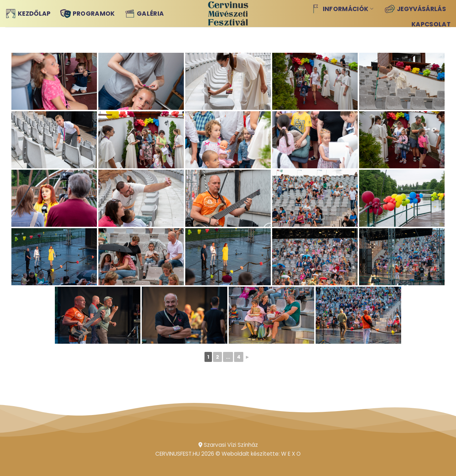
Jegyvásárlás (415, 9)
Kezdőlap (28, 14)
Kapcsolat (431, 24)
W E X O (291, 454)
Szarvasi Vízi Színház (228, 445)
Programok (88, 14)
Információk (342, 9)
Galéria (144, 14)
